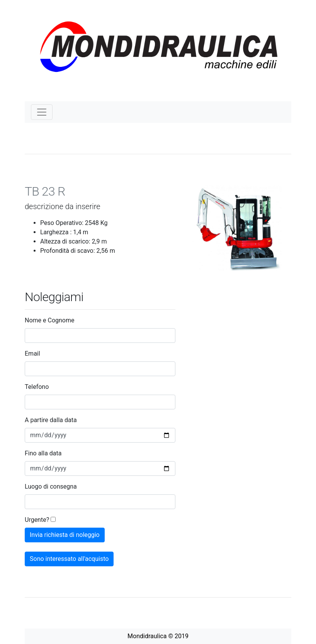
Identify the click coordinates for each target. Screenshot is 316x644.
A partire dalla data (51, 420)
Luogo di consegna (51, 486)
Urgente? (37, 520)
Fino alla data (43, 453)
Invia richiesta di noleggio (65, 535)
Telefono (37, 387)
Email (32, 354)
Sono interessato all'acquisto (69, 559)
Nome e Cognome (49, 320)
